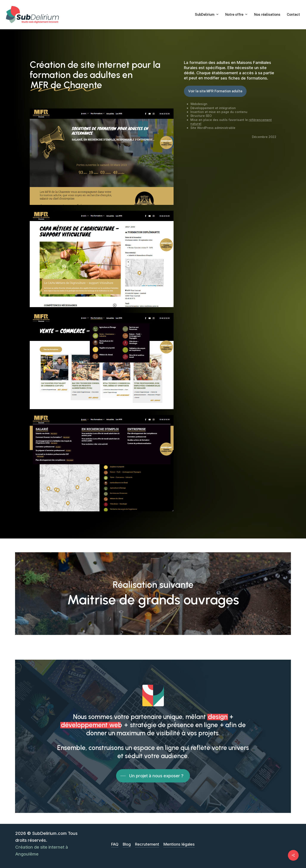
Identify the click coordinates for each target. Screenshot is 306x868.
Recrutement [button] (147, 844)
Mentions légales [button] (179, 844)
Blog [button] (127, 844)
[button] (215, 91)
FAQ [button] (115, 844)
